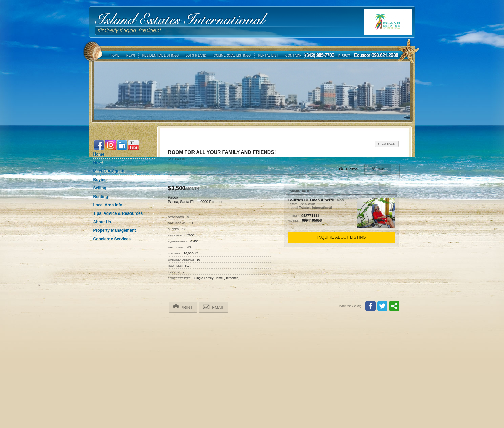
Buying (100, 180)
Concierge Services (112, 239)
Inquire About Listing (342, 237)
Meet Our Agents (109, 171)
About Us (102, 222)
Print (183, 307)
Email (214, 307)
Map (378, 169)
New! (98, 163)
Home (99, 154)
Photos (348, 169)
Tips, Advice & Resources (118, 213)
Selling (100, 188)
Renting (101, 197)
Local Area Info (108, 205)
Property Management (115, 230)
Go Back (387, 144)
